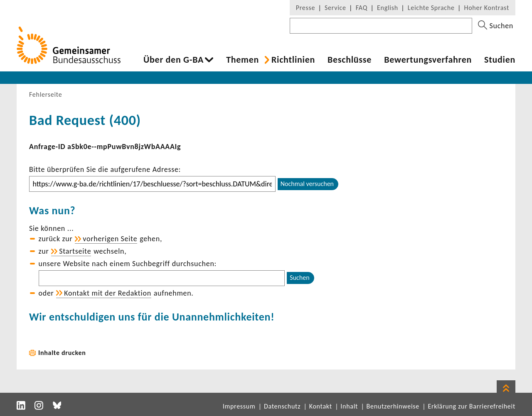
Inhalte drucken (62, 353)
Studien (500, 60)
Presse (305, 8)
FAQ (362, 8)
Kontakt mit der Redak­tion (108, 293)
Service (335, 8)
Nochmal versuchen (307, 184)
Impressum (239, 406)
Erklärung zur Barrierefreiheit (472, 406)
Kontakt (321, 406)
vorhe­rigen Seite (110, 239)
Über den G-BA (174, 60)
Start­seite (75, 251)
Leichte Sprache (431, 8)
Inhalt (349, 406)
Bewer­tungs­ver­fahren (428, 60)
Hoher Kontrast (487, 8)
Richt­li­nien (293, 60)
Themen (243, 60)
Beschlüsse (350, 60)
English (388, 8)
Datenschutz (282, 406)
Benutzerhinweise (393, 406)
